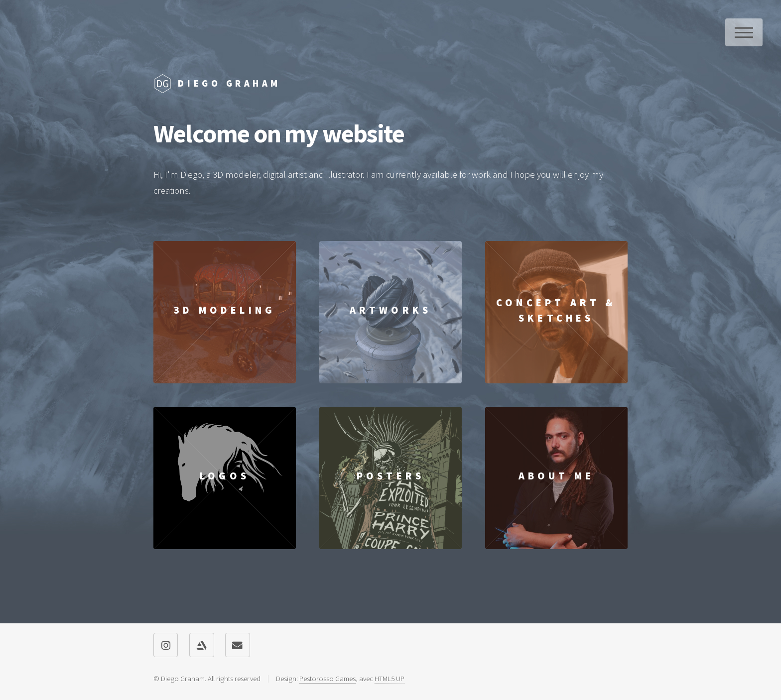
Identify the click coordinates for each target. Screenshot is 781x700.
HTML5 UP (390, 678)
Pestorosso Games (327, 678)
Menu (744, 32)
